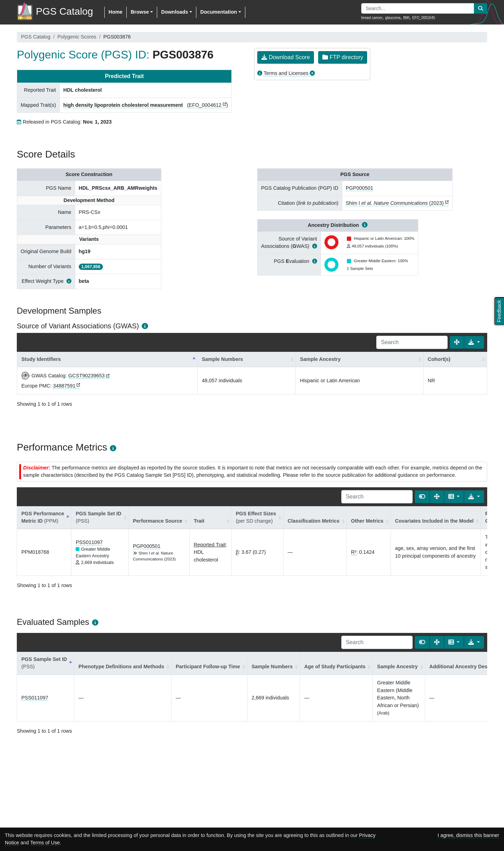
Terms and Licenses (286, 73)
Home (115, 12)
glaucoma (393, 18)
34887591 (64, 386)
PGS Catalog (36, 37)
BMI (406, 18)
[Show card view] (422, 497)
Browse (140, 12)
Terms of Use (45, 843)
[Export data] (474, 342)
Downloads (174, 12)
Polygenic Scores (77, 37)
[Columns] (454, 497)
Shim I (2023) (395, 203)
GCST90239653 (86, 376)
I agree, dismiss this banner (468, 835)
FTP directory (343, 57)
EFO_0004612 (205, 105)
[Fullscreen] (457, 342)
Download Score (286, 57)
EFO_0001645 (424, 18)
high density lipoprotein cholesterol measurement (123, 105)
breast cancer (372, 18)
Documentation (219, 12)
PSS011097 (89, 542)
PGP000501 (359, 188)
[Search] (412, 342)
